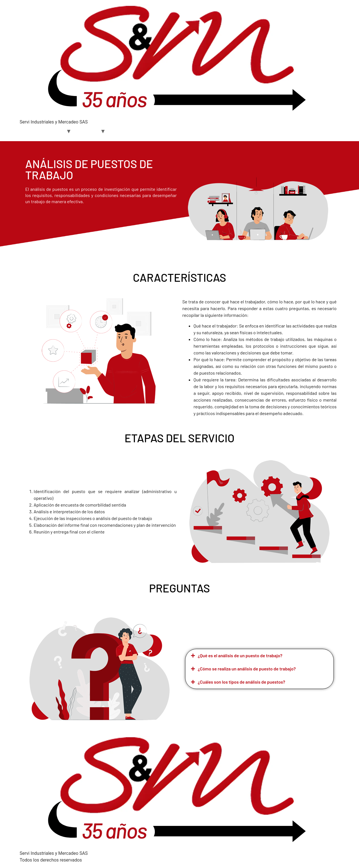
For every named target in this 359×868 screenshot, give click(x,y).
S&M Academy (128, 131)
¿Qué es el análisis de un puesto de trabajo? (240, 655)
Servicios (88, 131)
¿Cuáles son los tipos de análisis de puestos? (241, 682)
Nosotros (54, 131)
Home (30, 131)
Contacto (160, 131)
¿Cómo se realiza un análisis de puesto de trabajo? (247, 669)
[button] (259, 656)
